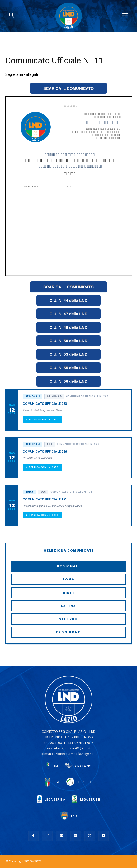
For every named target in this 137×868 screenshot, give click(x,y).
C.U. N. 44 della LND (68, 300)
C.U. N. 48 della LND (68, 327)
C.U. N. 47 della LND (68, 314)
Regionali (68, 566)
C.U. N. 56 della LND (68, 381)
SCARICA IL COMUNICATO (68, 88)
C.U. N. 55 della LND (68, 368)
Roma (69, 579)
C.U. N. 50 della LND (68, 341)
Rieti (69, 593)
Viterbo (68, 619)
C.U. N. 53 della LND (68, 354)
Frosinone (68, 632)
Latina (68, 606)
